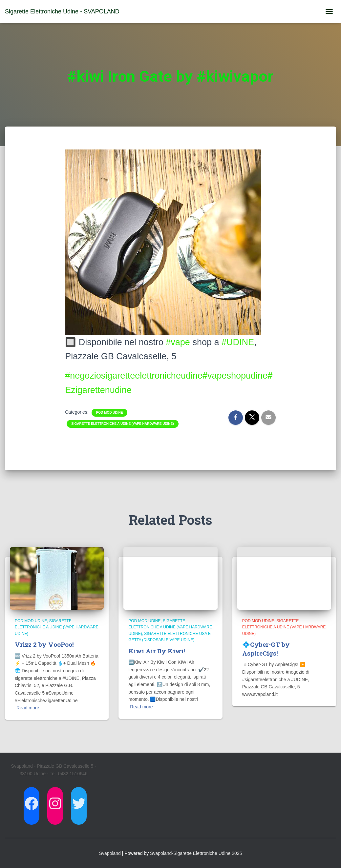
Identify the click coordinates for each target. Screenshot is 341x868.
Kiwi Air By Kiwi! (157, 651)
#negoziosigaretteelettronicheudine (134, 376)
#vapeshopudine (235, 376)
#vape (178, 342)
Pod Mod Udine (110, 413)
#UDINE (238, 342)
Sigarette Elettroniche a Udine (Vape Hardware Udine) (122, 424)
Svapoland (110, 853)
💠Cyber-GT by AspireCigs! (266, 649)
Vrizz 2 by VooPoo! (44, 644)
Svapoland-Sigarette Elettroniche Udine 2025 (196, 853)
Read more (28, 708)
